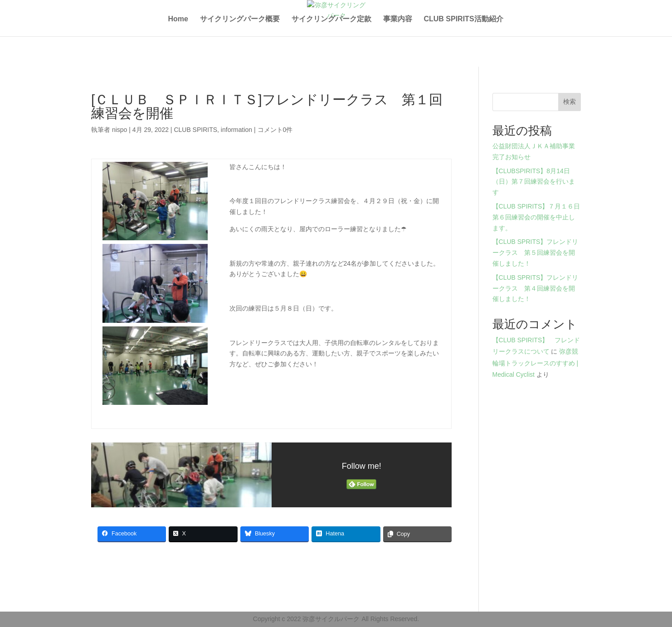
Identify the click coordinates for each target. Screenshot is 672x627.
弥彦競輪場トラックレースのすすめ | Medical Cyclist (536, 363)
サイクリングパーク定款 (331, 19)
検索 (570, 102)
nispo (119, 130)
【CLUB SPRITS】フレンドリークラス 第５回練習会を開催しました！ (536, 253)
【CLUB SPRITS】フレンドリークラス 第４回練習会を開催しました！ (536, 288)
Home (178, 19)
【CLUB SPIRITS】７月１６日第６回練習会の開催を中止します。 (536, 217)
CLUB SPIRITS (195, 130)
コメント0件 (275, 130)
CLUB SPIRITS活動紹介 (463, 19)
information (236, 130)
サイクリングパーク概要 (240, 19)
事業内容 (398, 19)
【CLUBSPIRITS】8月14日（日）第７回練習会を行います (534, 182)
